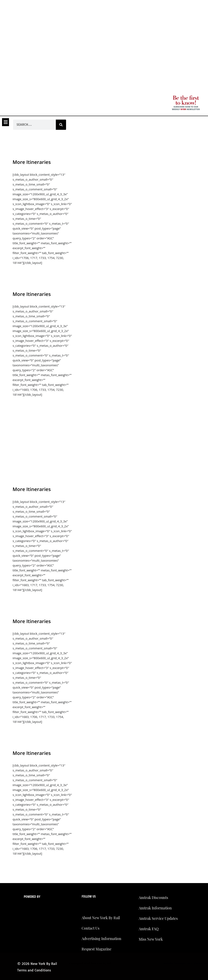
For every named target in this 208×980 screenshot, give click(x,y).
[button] (6, 122)
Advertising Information (101, 939)
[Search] (61, 125)
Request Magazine (97, 949)
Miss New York (151, 939)
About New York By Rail (101, 918)
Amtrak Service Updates (158, 918)
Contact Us (91, 928)
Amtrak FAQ (149, 929)
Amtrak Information (155, 908)
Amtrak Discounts (153, 898)
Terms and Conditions (34, 970)
